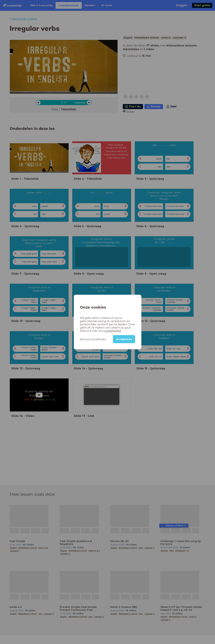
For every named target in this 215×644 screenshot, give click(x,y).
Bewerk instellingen (93, 339)
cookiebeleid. (112, 331)
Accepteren (124, 339)
